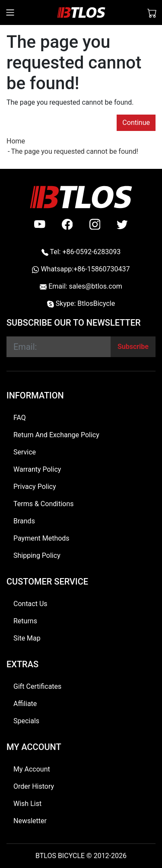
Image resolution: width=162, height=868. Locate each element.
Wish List (27, 804)
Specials (26, 721)
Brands (24, 521)
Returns (25, 621)
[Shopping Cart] (152, 12)
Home (16, 141)
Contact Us (30, 604)
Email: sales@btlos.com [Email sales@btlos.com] (81, 286)
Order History (34, 786)
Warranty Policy (37, 469)
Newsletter (30, 821)
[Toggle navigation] (10, 12)
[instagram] (95, 224)
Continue (136, 123)
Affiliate (25, 704)
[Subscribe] (133, 347)
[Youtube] (40, 224)
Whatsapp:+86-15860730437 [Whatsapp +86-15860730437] (81, 269)
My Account (32, 769)
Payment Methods (41, 538)
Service (25, 452)
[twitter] (122, 224)
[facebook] (67, 224)
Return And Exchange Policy (56, 435)
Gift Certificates (37, 686)
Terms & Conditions (44, 504)
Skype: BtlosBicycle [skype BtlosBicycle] (81, 303)
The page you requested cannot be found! (74, 151)
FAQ (20, 418)
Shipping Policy (37, 555)
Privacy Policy (35, 487)
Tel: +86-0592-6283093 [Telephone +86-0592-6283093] (81, 252)
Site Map (27, 638)
